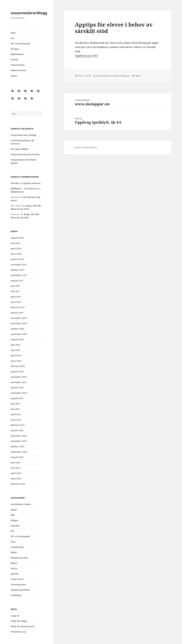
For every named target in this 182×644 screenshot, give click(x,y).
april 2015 (16, 414)
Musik (14, 552)
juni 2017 (15, 286)
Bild (13, 515)
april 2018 (16, 248)
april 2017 (16, 297)
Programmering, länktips (24, 135)
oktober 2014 (17, 446)
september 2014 (19, 452)
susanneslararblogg (29, 13)
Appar (14, 76)
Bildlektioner (17, 54)
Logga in (15, 616)
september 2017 (19, 275)
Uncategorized (18, 584)
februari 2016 (18, 366)
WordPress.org (18, 632)
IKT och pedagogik (20, 43)
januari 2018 (17, 259)
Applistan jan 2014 (86, 56)
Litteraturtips (18, 65)
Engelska (15, 526)
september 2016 (19, 334)
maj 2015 (15, 409)
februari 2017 (18, 307)
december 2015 (19, 377)
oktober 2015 (17, 388)
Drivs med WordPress (86, 147)
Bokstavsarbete (19, 70)
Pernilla (15, 183)
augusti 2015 (17, 398)
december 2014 (19, 436)
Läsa (13, 542)
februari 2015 (18, 425)
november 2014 (19, 441)
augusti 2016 (17, 339)
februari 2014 (18, 484)
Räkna (14, 563)
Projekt (14, 60)
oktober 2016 (17, 329)
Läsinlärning (17, 547)
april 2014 (16, 473)
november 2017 (19, 265)
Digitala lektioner (32, 183)
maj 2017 (15, 291)
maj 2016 (15, 350)
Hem (13, 33)
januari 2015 (17, 430)
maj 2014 (15, 468)
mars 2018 (16, 254)
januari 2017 (17, 313)
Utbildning (16, 595)
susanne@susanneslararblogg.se (113, 76)
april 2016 (16, 355)
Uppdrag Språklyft (20, 590)
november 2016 (19, 323)
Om (12, 38)
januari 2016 (17, 372)
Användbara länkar (21, 504)
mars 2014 (16, 479)
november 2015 (19, 382)
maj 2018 (15, 243)
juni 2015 (15, 404)
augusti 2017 (17, 281)
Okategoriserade (19, 558)
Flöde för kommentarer (23, 626)
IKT (13, 531)
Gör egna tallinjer (20, 149)
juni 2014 (15, 462)
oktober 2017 (17, 270)
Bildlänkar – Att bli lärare (24, 189)
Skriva (14, 568)
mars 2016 (16, 361)
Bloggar (15, 520)
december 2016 (19, 318)
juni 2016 (15, 345)
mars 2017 (16, 302)
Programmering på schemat (25, 154)
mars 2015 (16, 420)
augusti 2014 (17, 457)
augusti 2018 (17, 238)
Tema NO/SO (17, 579)
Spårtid (14, 574)
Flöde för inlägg (19, 621)
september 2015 (19, 393)
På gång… (16, 49)
